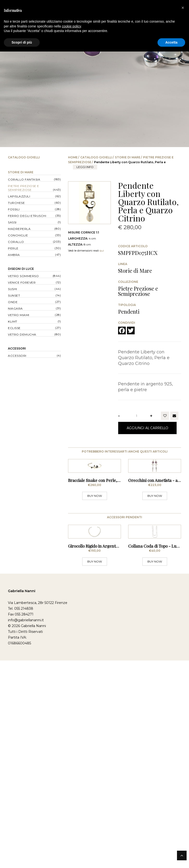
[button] (183, 8)
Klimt (13, 321)
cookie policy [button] (71, 26)
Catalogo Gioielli (96, 157)
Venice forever (22, 282)
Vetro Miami (19, 315)
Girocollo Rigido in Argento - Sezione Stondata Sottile (117, 624)
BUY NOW (95, 535)
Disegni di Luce (21, 269)
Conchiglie (18, 235)
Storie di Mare (128, 157)
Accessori (17, 348)
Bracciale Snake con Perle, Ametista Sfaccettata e (113, 519)
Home (73, 157)
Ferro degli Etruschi (27, 216)
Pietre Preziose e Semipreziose (24, 188)
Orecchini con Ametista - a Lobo (158, 519)
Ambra (14, 255)
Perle (13, 248)
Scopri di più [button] (22, 42)
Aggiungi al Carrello (147, 428)
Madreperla (19, 229)
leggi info (85, 167)
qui (102, 250)
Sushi (13, 289)
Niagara (15, 308)
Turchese (16, 203)
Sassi (12, 222)
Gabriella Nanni (22, 669)
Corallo (16, 242)
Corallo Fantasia (24, 179)
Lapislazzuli (19, 196)
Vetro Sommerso (23, 276)
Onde (13, 302)
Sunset (14, 295)
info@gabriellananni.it (26, 699)
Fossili (14, 209)
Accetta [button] (171, 42)
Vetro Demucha (22, 334)
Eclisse (14, 328)
